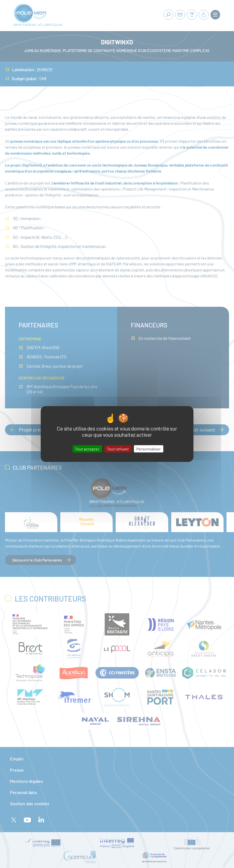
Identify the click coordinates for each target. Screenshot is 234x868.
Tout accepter (87, 449)
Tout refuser (118, 449)
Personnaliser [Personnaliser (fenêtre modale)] (149, 449)
